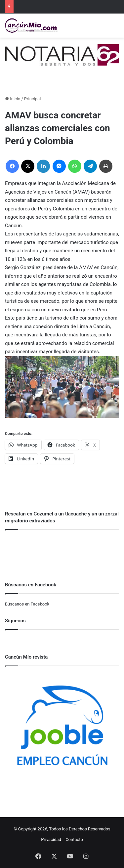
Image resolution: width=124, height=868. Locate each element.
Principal (32, 99)
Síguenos (15, 621)
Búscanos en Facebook (27, 604)
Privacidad (51, 839)
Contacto (74, 839)
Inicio (13, 99)
